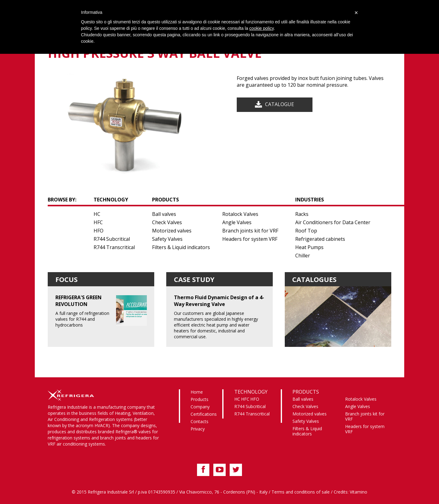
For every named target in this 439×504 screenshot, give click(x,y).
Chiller (303, 256)
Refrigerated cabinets (320, 239)
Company (200, 407)
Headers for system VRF (250, 239)
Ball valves (164, 214)
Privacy (198, 429)
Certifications (204, 414)
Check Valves (167, 222)
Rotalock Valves (240, 214)
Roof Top (306, 231)
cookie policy (262, 28)
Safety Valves (167, 239)
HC (97, 214)
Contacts (199, 421)
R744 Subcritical (112, 239)
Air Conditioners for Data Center (333, 222)
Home (197, 392)
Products (199, 399)
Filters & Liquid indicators (181, 247)
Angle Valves (237, 222)
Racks (302, 214)
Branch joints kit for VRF (250, 231)
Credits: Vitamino (350, 492)
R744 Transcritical (114, 247)
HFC (98, 222)
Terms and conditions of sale (301, 492)
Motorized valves (172, 231)
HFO (99, 231)
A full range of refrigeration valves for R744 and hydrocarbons (101, 311)
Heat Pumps (309, 247)
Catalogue (280, 104)
